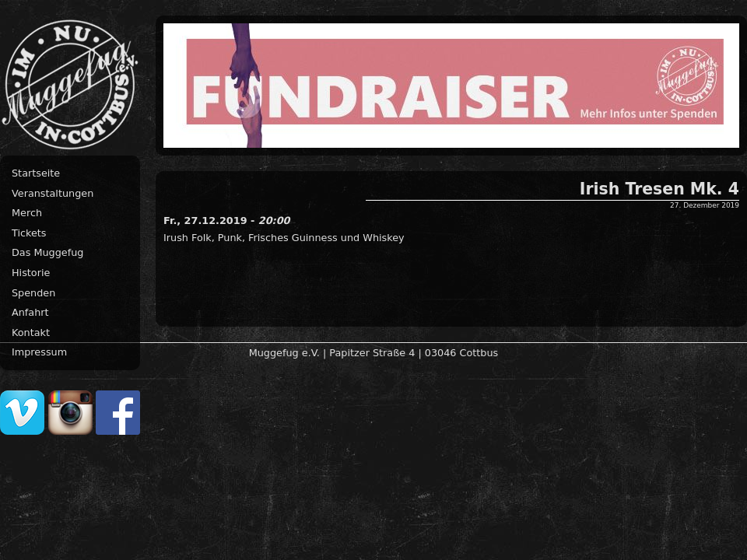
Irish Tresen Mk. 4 (659, 189)
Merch (27, 213)
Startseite (36, 173)
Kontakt (31, 332)
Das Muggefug (47, 252)
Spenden (33, 293)
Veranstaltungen (53, 193)
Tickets (29, 233)
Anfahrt (30, 312)
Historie (31, 273)
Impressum (39, 352)
